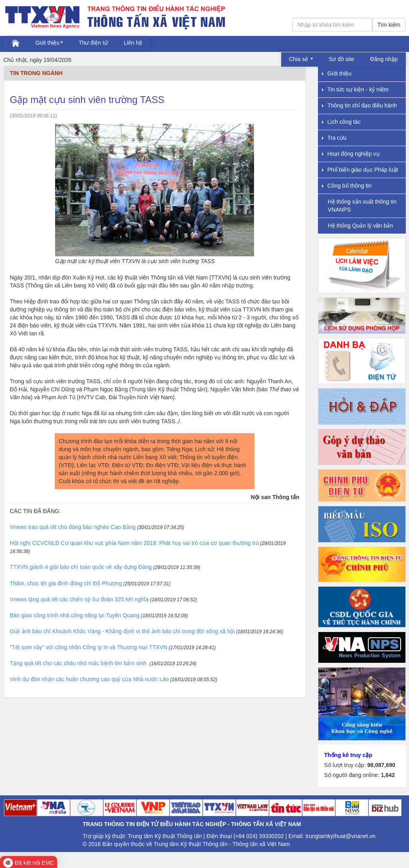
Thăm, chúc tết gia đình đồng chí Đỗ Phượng (66, 583)
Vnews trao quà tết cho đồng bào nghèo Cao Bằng (73, 527)
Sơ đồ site (341, 59)
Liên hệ (133, 43)
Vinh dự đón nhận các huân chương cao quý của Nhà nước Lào (89, 679)
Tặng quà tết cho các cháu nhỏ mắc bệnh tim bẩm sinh (79, 663)
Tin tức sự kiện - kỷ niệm (355, 89)
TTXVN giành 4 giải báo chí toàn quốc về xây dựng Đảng (81, 567)
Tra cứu (334, 138)
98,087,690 (381, 765)
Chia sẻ (300, 59)
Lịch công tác (341, 122)
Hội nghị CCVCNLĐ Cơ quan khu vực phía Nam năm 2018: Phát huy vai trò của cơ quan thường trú (134, 543)
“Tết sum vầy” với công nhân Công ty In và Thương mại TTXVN (89, 647)
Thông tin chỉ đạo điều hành (359, 105)
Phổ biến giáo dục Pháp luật (360, 170)
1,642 (388, 775)
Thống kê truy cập (348, 755)
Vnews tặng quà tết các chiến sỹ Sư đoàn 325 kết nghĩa (79, 599)
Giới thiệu (48, 43)
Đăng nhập (384, 59)
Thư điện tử (93, 43)
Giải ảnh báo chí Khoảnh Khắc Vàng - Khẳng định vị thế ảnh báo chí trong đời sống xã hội (122, 631)
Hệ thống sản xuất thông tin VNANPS (362, 205)
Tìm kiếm (389, 25)
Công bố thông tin (347, 186)
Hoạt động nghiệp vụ (351, 154)
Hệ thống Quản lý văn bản (361, 226)
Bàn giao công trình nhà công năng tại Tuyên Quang (75, 615)
